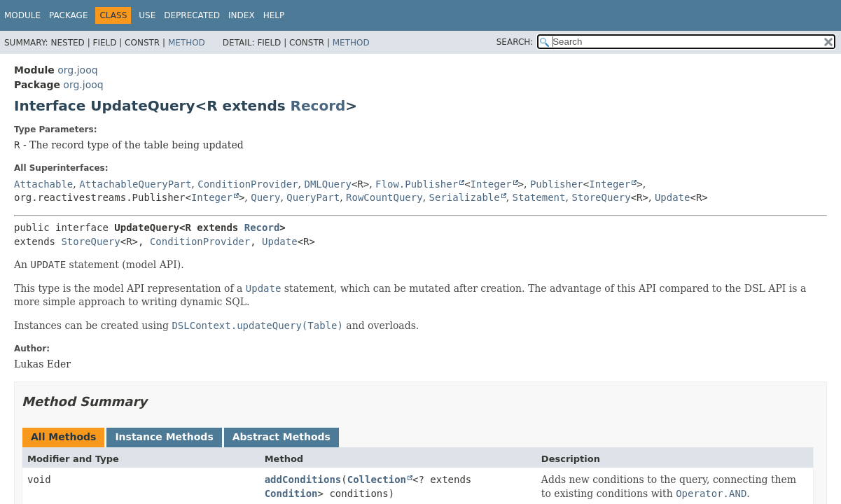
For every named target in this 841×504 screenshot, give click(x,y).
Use (147, 15)
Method (187, 43)
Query (265, 197)
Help (274, 15)
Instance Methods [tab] (164, 437)
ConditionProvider (248, 184)
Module (22, 15)
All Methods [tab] (63, 437)
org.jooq (77, 70)
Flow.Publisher (417, 184)
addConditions (303, 479)
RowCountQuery (384, 197)
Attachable (43, 184)
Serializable (465, 197)
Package (68, 15)
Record (318, 106)
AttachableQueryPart (135, 184)
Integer (491, 184)
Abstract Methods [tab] (282, 437)
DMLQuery (327, 184)
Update (673, 197)
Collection (377, 479)
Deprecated (192, 15)
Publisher (557, 184)
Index (242, 15)
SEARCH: (515, 42)
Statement (539, 197)
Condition (291, 493)
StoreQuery (601, 197)
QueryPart (313, 197)
